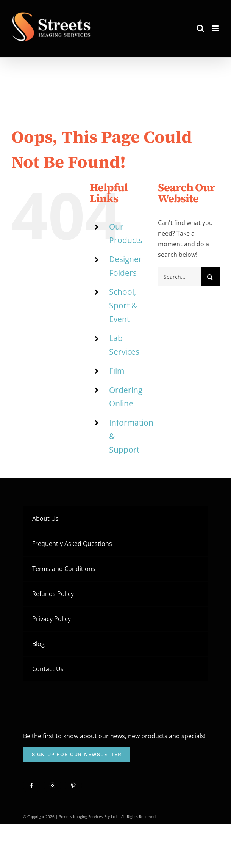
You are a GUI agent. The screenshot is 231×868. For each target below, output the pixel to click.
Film (117, 371)
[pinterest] (73, 785)
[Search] (210, 277)
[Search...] (179, 277)
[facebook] (32, 785)
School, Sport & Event (123, 305)
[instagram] (52, 785)
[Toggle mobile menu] (216, 28)
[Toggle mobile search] (200, 28)
